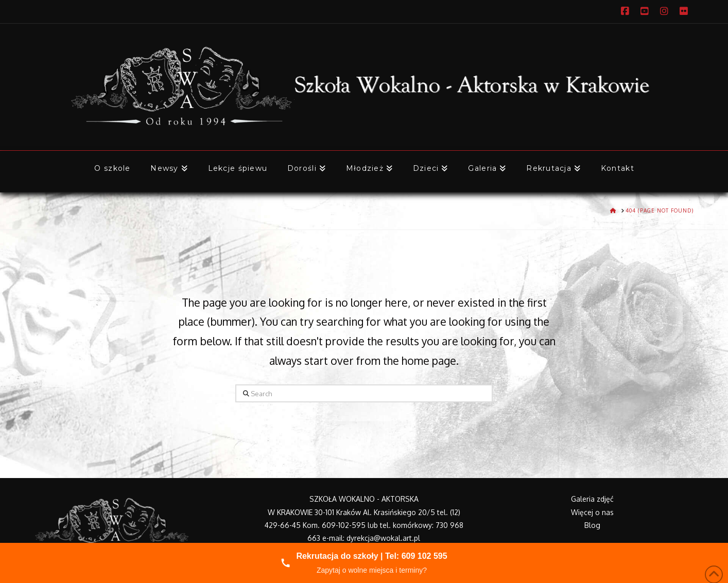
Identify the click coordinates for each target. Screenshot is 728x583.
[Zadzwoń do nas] (364, 563)
